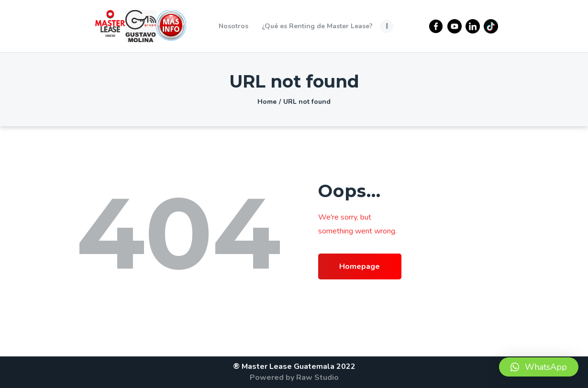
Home (267, 102)
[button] (539, 367)
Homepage (360, 266)
